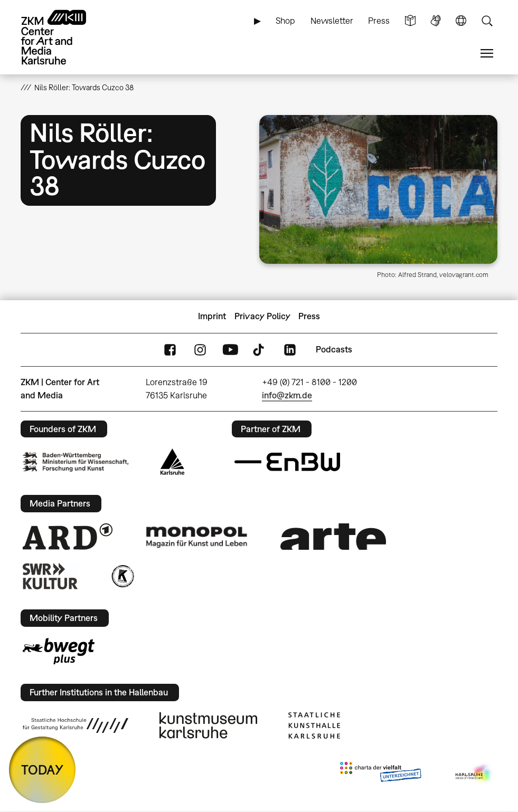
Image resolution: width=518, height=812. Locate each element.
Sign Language (436, 21)
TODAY (42, 770)
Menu (487, 54)
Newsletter (332, 21)
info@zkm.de (287, 395)
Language (461, 21)
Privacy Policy (262, 316)
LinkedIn (290, 350)
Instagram (200, 350)
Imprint (212, 316)
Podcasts (334, 349)
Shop (285, 21)
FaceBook (170, 350)
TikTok (260, 350)
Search (487, 21)
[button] (378, 189)
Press (379, 21)
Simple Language (410, 21)
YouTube (230, 350)
